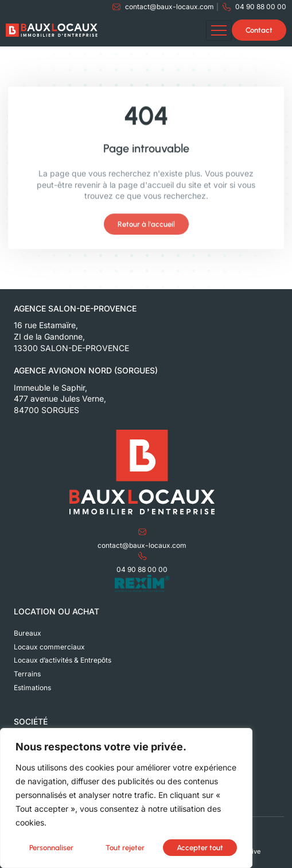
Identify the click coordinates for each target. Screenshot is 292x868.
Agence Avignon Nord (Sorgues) (86, 370)
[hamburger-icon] (219, 30)
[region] (126, 798)
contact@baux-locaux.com (142, 545)
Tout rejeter (125, 848)
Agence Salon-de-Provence (75, 308)
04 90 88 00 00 (142, 569)
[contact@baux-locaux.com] (142, 532)
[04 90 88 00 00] (142, 556)
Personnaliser (51, 848)
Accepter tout (200, 848)
